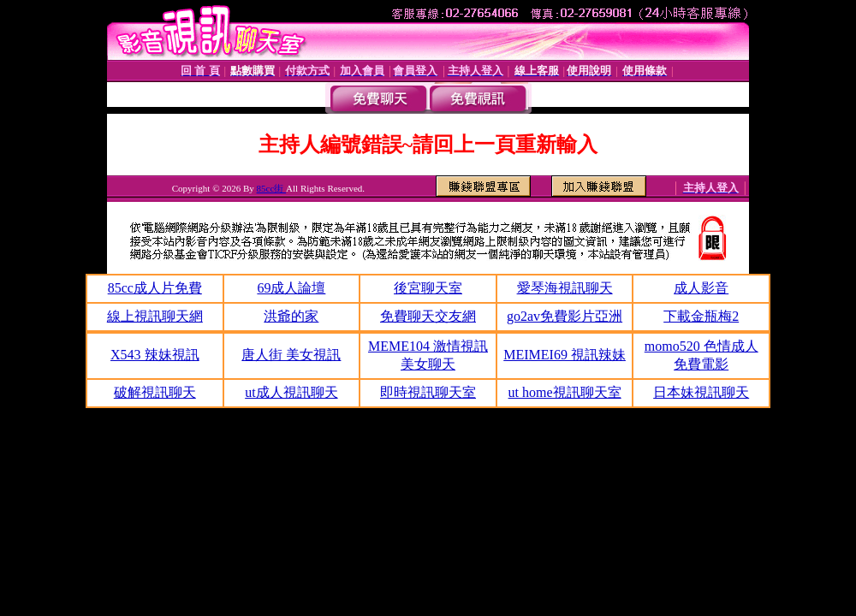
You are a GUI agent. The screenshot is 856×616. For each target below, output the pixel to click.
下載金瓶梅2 (701, 316)
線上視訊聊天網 (155, 316)
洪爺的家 (291, 316)
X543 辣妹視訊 (155, 355)
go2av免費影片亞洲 (565, 316)
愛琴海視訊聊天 (565, 288)
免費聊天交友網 (428, 316)
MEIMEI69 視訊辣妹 (565, 355)
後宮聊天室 (428, 288)
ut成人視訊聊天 (291, 392)
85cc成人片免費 (155, 288)
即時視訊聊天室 (428, 392)
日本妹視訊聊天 (701, 392)
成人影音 (701, 288)
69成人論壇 (291, 288)
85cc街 (272, 188)
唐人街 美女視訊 (291, 355)
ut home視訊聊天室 (565, 392)
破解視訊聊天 (155, 392)
